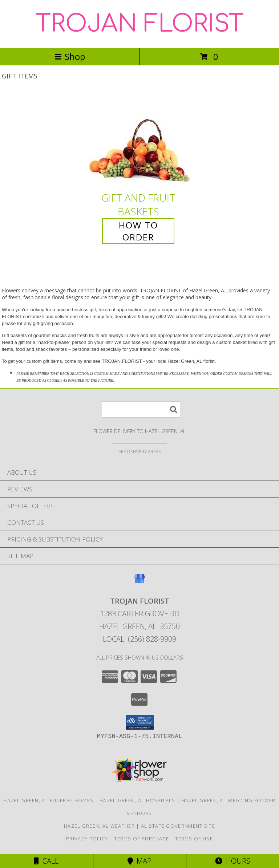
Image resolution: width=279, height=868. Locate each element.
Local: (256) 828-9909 (139, 639)
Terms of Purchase (141, 839)
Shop (70, 56)
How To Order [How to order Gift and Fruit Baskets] (138, 231)
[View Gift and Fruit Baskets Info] (139, 141)
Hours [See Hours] (233, 861)
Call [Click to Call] (46, 861)
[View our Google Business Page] (139, 582)
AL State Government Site (178, 826)
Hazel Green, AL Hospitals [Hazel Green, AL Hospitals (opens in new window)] (138, 800)
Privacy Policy (87, 839)
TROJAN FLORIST (140, 24)
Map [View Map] (139, 861)
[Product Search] (141, 409)
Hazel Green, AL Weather (99, 826)
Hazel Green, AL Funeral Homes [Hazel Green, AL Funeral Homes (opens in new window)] (48, 800)
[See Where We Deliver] (139, 451)
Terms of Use (194, 839)
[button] (140, 722)
